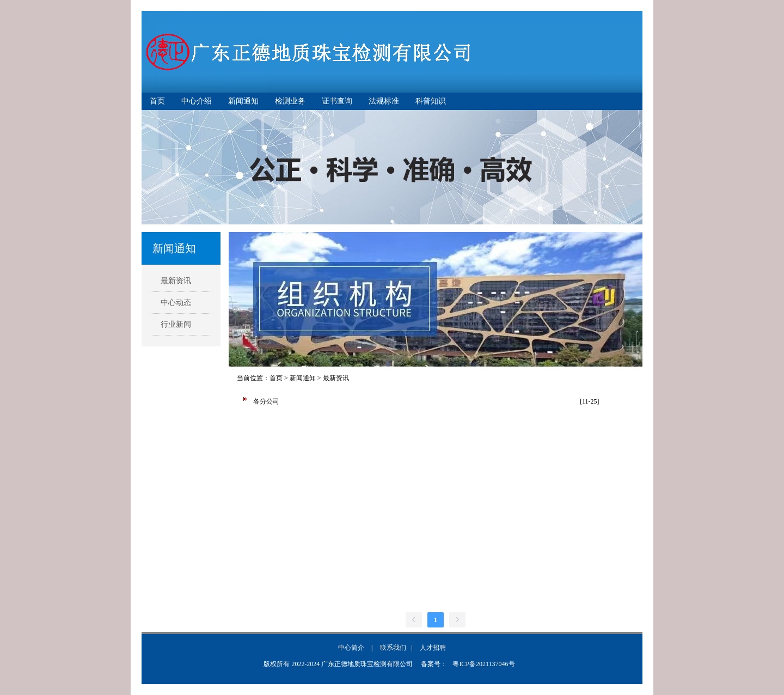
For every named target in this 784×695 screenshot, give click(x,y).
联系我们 (393, 648)
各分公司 (266, 401)
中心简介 (351, 648)
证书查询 (337, 101)
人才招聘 (433, 648)
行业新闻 (176, 324)
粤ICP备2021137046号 (483, 664)
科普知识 (431, 101)
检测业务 (290, 101)
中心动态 (176, 303)
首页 (157, 101)
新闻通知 (243, 101)
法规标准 (384, 101)
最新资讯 (176, 281)
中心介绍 (197, 101)
